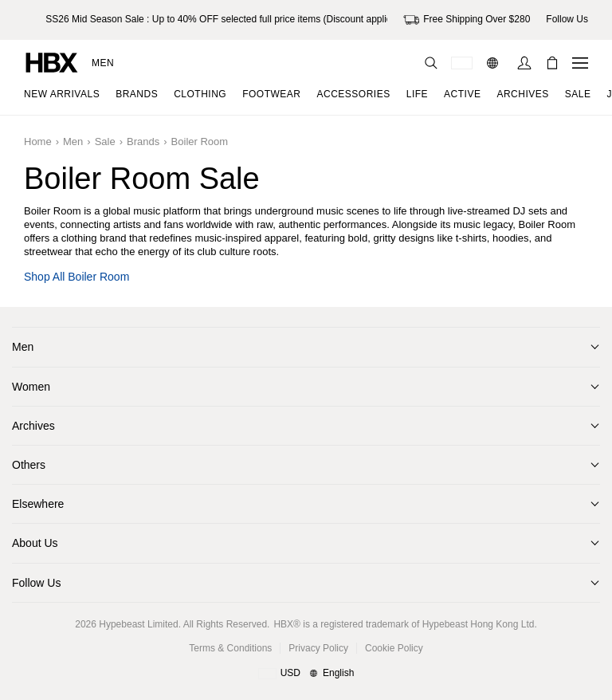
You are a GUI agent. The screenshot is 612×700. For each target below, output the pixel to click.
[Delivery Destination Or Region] (462, 63)
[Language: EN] (494, 63)
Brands (143, 142)
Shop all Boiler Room (76, 277)
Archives (33, 426)
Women (31, 387)
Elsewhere (38, 504)
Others (29, 465)
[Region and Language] (306, 674)
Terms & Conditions (230, 648)
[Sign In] (524, 63)
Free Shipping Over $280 (467, 20)
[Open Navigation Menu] (580, 63)
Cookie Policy (394, 648)
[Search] (431, 63)
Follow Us (36, 583)
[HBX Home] (52, 62)
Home (38, 142)
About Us (35, 543)
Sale (105, 142)
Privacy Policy (318, 648)
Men (103, 63)
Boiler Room (200, 142)
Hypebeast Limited (138, 624)
